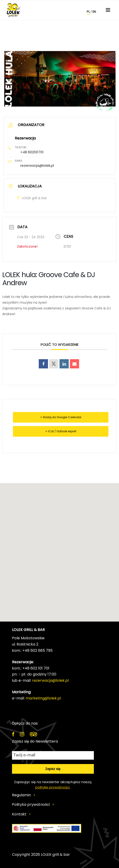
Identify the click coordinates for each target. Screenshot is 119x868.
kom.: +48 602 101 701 (31, 668)
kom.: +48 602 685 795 (32, 650)
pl (88, 12)
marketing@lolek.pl (43, 698)
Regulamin (21, 795)
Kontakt (19, 814)
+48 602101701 (32, 152)
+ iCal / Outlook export (61, 431)
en (94, 12)
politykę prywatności (53, 788)
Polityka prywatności (31, 805)
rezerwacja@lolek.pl (37, 165)
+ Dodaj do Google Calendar (61, 417)
